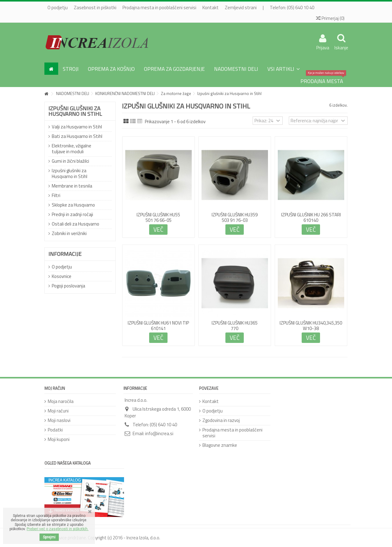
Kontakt (211, 8)
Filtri (56, 195)
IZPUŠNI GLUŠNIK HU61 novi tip (158, 323)
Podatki (55, 430)
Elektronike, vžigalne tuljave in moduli (72, 149)
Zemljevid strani (241, 8)
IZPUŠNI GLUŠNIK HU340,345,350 (311, 323)
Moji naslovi (59, 420)
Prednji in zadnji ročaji (72, 214)
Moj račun (55, 388)
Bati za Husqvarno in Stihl (77, 136)
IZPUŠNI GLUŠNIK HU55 (158, 215)
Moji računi (58, 411)
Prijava (323, 47)
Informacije (65, 254)
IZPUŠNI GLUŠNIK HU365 (235, 323)
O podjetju (58, 8)
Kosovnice (62, 276)
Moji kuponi (59, 439)
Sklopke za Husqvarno (73, 205)
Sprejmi (49, 537)
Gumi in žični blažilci (70, 161)
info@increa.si (159, 433)
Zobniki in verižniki (69, 233)
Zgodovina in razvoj (221, 420)
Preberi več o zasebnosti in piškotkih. (58, 529)
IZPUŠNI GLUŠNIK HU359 (235, 215)
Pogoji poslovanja (68, 286)
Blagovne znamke (220, 445)
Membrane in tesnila (72, 186)
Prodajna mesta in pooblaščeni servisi (159, 8)
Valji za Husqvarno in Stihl (77, 127)
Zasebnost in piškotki (95, 8)
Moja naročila (61, 401)
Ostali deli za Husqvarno (75, 224)
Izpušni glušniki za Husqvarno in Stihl (70, 173)
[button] (284, 69)
